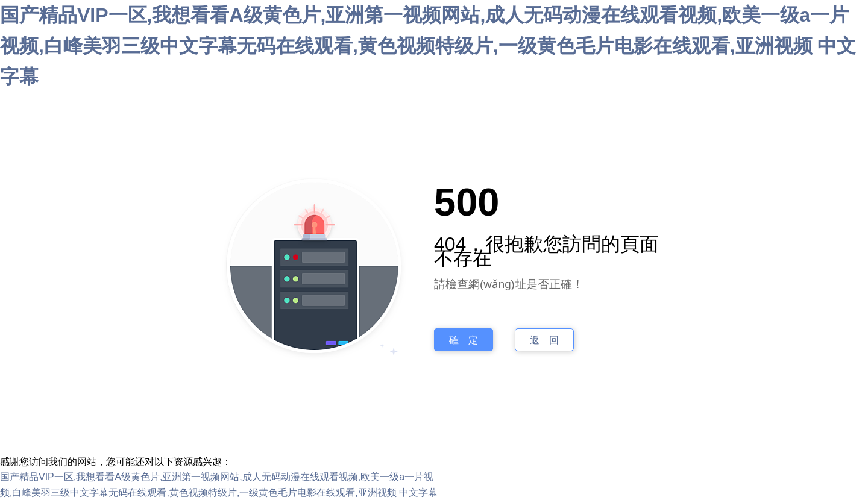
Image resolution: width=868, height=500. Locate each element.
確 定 (464, 340)
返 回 (544, 340)
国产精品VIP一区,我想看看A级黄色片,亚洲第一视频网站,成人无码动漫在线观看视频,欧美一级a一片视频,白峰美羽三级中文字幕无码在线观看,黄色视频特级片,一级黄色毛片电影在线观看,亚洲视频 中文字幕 (428, 46)
